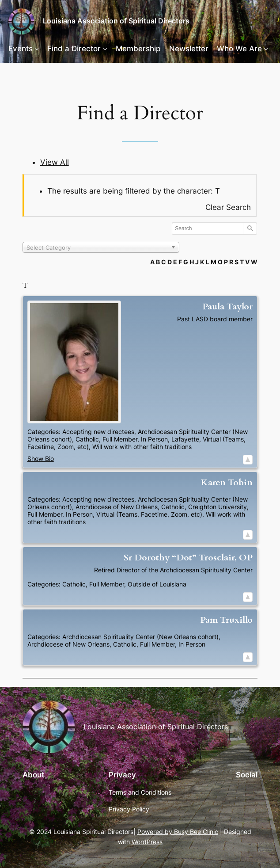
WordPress (147, 842)
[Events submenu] (37, 49)
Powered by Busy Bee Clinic (178, 832)
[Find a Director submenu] (105, 49)
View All (55, 162)
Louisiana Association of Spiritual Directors (116, 21)
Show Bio (41, 459)
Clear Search (228, 207)
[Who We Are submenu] (266, 49)
